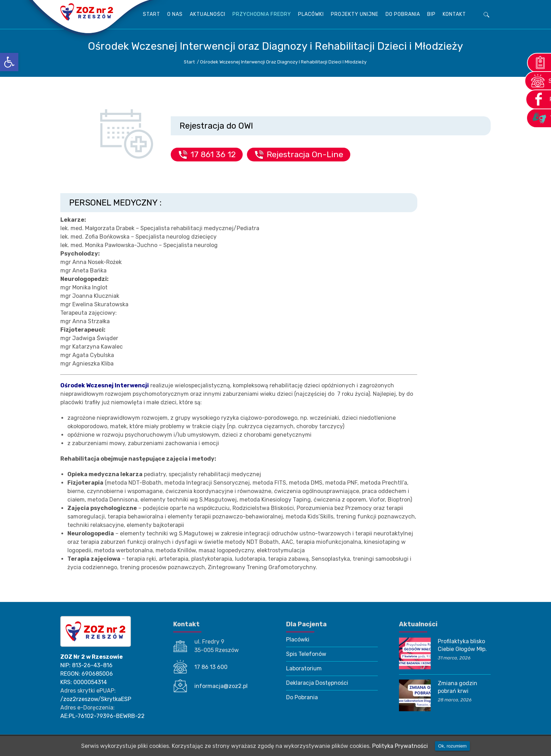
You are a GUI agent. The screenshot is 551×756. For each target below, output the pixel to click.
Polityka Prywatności (400, 746)
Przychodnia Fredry (262, 14)
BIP (431, 14)
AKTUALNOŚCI (208, 14)
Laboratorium (304, 668)
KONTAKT (454, 14)
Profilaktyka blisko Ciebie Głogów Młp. (462, 645)
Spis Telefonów (306, 654)
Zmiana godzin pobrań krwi (458, 687)
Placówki (311, 14)
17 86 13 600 (211, 667)
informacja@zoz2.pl (221, 686)
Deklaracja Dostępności (317, 683)
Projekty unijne (355, 14)
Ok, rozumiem (452, 746)
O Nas (175, 14)
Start (152, 14)
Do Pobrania (403, 14)
